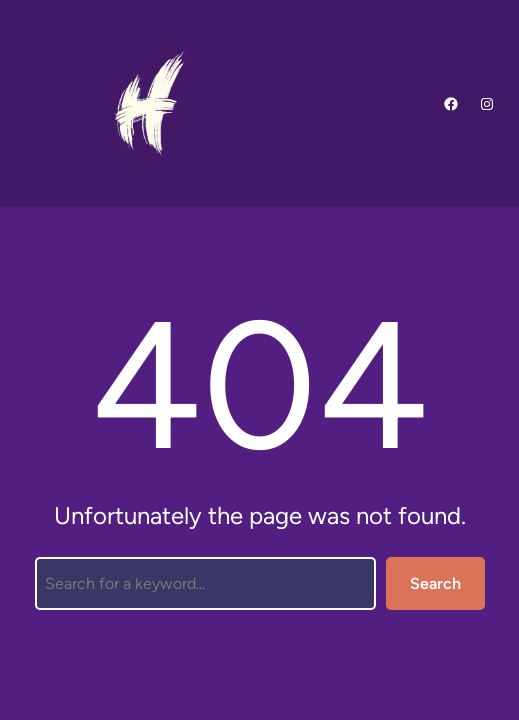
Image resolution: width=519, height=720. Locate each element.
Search (435, 583)
